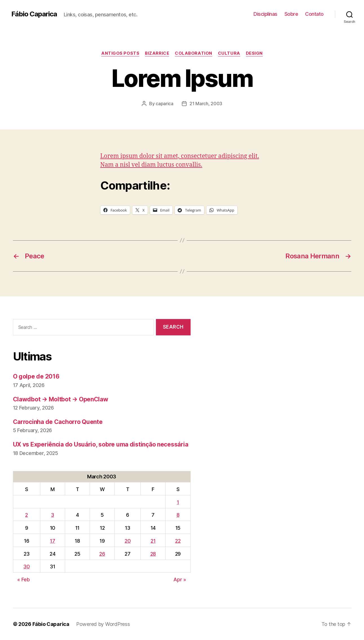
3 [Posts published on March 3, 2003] (53, 515)
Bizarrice (157, 53)
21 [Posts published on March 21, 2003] (153, 541)
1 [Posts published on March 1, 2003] (178, 502)
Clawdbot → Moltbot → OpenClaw (61, 399)
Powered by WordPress (103, 624)
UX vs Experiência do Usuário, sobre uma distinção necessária (101, 444)
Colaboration (194, 53)
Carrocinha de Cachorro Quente (58, 422)
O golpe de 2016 (36, 376)
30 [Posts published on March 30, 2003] (27, 567)
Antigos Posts (120, 53)
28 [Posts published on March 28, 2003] (153, 554)
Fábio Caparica (34, 14)
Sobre (291, 14)
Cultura (229, 53)
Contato (314, 14)
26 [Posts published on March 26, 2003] (102, 554)
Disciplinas (265, 14)
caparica (165, 104)
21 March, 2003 (206, 104)
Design (254, 53)
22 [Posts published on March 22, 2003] (178, 541)
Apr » (180, 579)
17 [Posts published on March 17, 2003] (52, 541)
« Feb (24, 579)
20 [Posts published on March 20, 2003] (128, 541)
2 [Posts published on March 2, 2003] (27, 515)
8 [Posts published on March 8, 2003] (178, 515)
